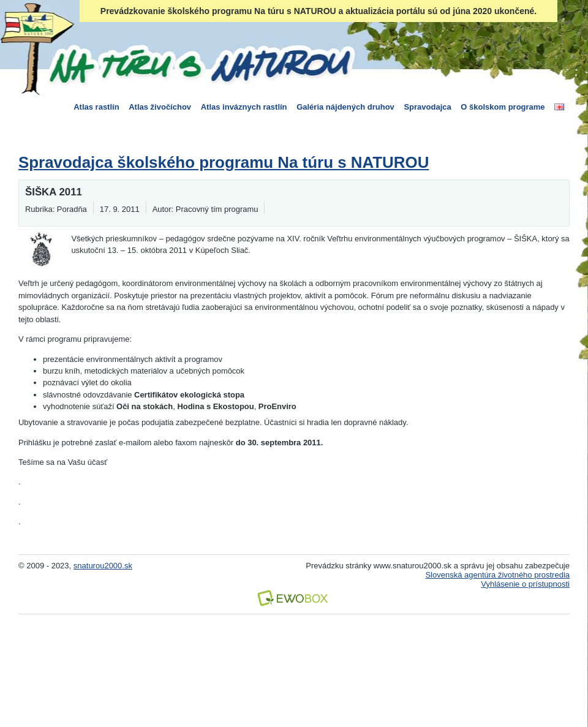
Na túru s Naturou (199, 64)
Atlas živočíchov (160, 107)
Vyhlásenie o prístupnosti (525, 584)
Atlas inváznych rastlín (244, 107)
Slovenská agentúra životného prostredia (497, 575)
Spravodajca (427, 107)
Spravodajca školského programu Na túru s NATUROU (224, 162)
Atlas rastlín (96, 107)
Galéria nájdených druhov (345, 107)
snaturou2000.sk (103, 566)
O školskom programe (503, 107)
